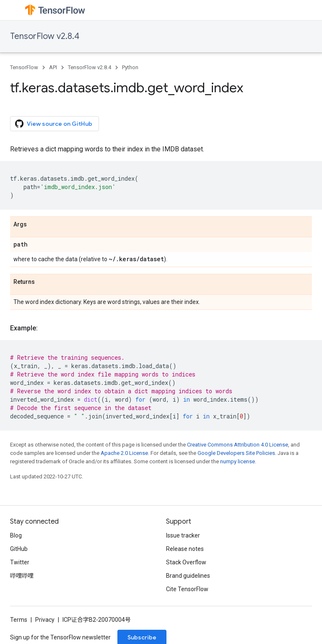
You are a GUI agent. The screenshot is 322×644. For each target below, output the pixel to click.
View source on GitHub (54, 124)
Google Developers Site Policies (236, 453)
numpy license (238, 461)
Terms (19, 620)
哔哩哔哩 (22, 576)
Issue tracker (183, 535)
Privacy (45, 620)
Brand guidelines (188, 576)
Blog (16, 535)
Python (130, 67)
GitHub (19, 549)
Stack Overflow (186, 562)
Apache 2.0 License (124, 453)
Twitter (20, 562)
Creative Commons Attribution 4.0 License (238, 445)
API (53, 67)
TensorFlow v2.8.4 (45, 36)
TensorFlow (24, 67)
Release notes (185, 549)
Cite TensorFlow (187, 589)
